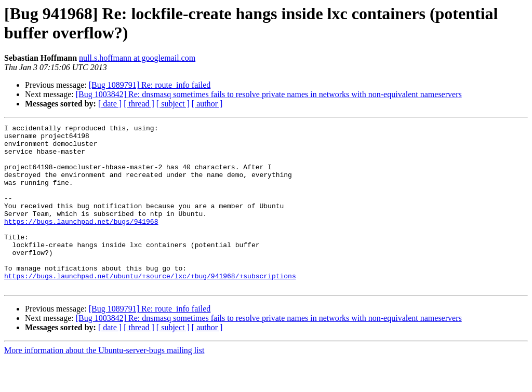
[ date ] (110, 104)
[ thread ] (139, 104)
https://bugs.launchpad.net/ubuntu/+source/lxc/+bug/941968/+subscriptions (150, 307)
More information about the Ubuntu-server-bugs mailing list (104, 383)
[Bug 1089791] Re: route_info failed (150, 85)
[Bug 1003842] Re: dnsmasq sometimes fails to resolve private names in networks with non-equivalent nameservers (269, 94)
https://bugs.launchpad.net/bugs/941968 (81, 241)
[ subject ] (173, 104)
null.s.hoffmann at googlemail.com (137, 58)
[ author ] (207, 104)
